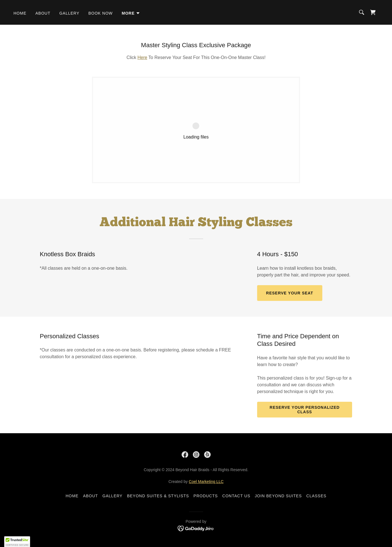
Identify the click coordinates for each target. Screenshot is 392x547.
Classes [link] (316, 496)
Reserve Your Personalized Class (305, 410)
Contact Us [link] (236, 496)
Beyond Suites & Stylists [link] (158, 496)
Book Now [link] (100, 13)
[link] (373, 12)
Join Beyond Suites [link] (278, 496)
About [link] (43, 13)
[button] (131, 13)
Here (142, 57)
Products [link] (206, 496)
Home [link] (20, 13)
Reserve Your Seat (290, 293)
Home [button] (72, 496)
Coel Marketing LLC (206, 482)
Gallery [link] (69, 13)
